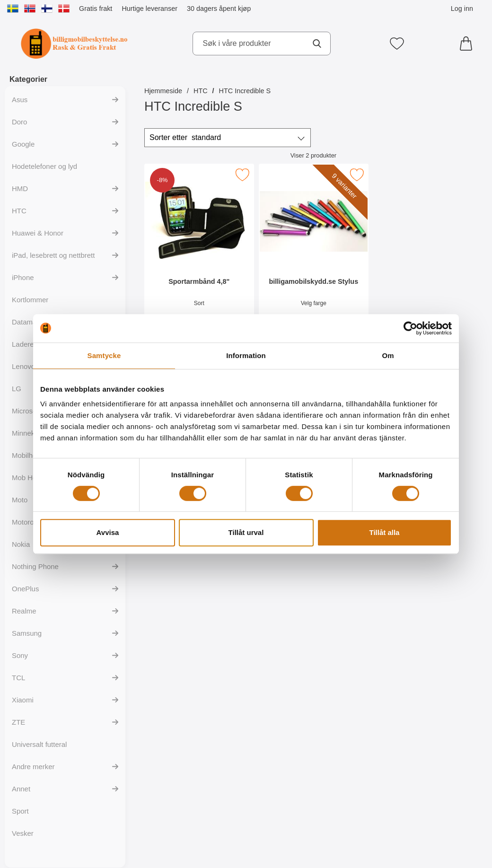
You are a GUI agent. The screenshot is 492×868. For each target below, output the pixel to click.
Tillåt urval (246, 532)
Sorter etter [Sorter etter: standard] (185, 138)
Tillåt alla (385, 532)
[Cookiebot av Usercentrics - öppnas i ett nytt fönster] (410, 328)
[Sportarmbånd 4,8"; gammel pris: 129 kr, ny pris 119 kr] (199, 250)
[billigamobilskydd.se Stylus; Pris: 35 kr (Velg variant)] (314, 250)
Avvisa (108, 532)
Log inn (462, 9)
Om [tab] (388, 355)
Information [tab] (246, 355)
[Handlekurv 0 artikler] (468, 44)
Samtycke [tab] (104, 355)
